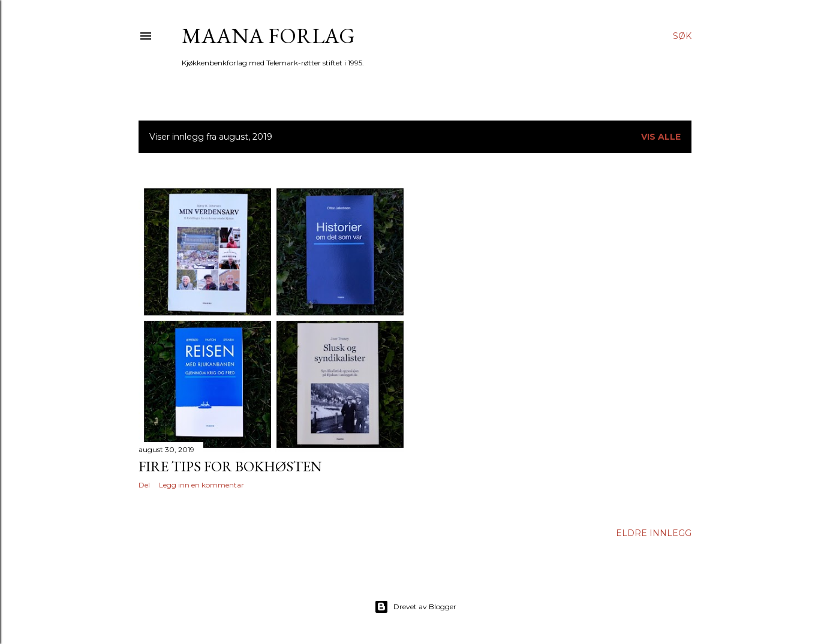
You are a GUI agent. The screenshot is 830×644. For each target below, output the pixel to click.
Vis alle (661, 137)
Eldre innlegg (654, 533)
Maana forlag (268, 36)
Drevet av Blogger (415, 607)
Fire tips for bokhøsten (230, 466)
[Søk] (682, 36)
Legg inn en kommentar (202, 485)
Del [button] (144, 485)
